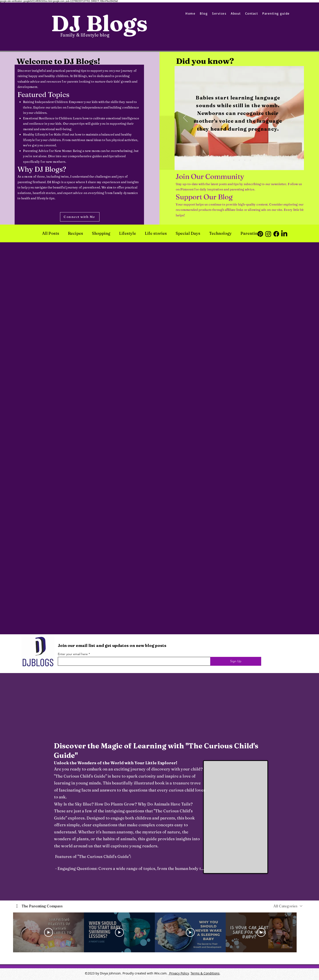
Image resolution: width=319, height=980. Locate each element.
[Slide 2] (234, 160)
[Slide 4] (245, 160)
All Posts (51, 233)
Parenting (250, 233)
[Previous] (185, 118)
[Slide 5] (250, 160)
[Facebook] (276, 234)
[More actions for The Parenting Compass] (40, 906)
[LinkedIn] (284, 234)
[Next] (293, 118)
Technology (220, 233)
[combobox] (288, 906)
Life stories (156, 233)
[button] (40, 906)
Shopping (101, 233)
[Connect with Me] (80, 217)
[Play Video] (49, 932)
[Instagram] (268, 234)
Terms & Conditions (205, 973)
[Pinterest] (260, 234)
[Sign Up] (236, 661)
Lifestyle (128, 233)
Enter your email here (73, 654)
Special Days (188, 233)
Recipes (76, 233)
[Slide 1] (228, 160)
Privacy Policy (179, 973)
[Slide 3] (239, 160)
